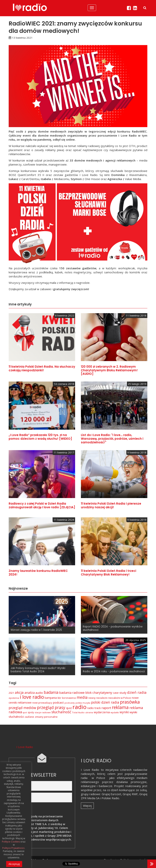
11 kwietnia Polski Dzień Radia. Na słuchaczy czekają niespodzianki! (42, 368)
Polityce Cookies (11, 842)
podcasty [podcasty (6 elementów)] (70, 703)
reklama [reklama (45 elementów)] (120, 707)
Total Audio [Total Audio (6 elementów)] (78, 712)
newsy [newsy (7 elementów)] (92, 698)
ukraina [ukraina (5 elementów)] (89, 712)
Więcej (87, 806)
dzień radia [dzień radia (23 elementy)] (137, 692)
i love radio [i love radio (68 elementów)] (32, 697)
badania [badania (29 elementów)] (51, 692)
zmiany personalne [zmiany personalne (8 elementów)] (46, 717)
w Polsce (98, 778)
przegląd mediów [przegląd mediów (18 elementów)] (22, 708)
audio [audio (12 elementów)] (39, 693)
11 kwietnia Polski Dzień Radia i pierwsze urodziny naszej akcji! (111, 505)
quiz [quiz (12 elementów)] (69, 708)
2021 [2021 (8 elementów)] (11, 693)
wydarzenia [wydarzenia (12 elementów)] (102, 712)
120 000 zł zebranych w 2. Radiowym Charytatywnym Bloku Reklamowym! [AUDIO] (109, 370)
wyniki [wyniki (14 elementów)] (124, 712)
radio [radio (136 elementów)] (80, 707)
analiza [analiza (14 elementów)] (30, 693)
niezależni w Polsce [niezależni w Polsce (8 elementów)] (120, 698)
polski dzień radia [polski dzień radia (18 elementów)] (105, 702)
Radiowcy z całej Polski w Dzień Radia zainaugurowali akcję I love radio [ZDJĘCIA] (42, 505)
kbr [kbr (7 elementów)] (59, 698)
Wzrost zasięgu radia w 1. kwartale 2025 (36, 630)
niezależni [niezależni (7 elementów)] (102, 698)
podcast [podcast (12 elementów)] (58, 702)
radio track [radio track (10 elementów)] (94, 708)
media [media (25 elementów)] (82, 697)
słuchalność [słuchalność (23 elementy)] (61, 712)
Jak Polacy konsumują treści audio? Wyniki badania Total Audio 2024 (38, 670)
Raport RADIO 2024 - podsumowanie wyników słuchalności (113, 628)
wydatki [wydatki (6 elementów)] (115, 712)
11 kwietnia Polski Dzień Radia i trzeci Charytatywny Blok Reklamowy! (109, 573)
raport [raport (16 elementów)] (106, 708)
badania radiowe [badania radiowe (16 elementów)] (72, 692)
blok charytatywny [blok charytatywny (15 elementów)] (99, 692)
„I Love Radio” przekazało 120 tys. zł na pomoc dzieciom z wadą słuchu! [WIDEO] (40, 437)
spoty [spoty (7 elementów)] (31, 712)
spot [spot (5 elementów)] (25, 712)
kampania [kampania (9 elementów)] (51, 698)
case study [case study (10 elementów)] (120, 693)
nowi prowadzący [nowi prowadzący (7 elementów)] (42, 703)
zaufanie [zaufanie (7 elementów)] (29, 717)
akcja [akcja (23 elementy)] (19, 692)
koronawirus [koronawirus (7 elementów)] (69, 698)
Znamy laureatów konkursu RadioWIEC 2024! (38, 573)
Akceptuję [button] (14, 864)
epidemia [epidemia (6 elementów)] (14, 698)
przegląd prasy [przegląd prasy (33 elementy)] (51, 707)
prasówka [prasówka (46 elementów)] (130, 702)
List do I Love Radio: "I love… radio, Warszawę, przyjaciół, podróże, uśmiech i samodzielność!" (112, 439)
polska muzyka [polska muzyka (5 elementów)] (83, 703)
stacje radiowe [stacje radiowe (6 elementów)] (43, 712)
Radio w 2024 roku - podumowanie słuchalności (114, 671)
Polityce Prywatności (13, 848)
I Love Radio (25, 747)
